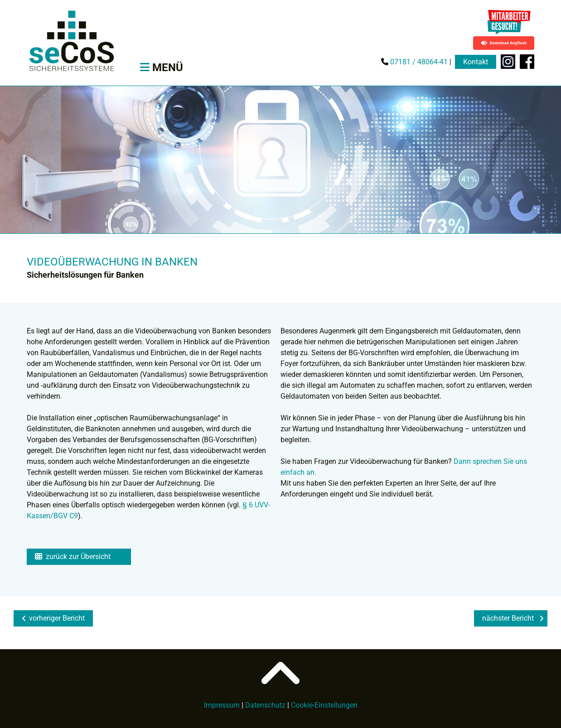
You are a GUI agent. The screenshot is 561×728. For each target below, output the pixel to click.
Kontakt (476, 62)
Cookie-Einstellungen (324, 705)
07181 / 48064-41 (418, 62)
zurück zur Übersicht (73, 557)
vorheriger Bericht (53, 618)
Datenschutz (265, 705)
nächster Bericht (513, 618)
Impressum (222, 705)
